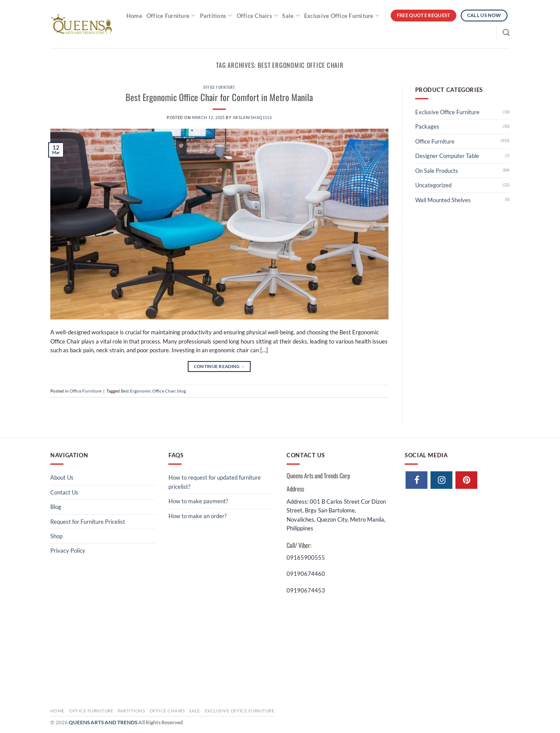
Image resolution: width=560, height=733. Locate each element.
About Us (62, 477)
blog (182, 391)
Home (134, 16)
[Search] (506, 33)
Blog (56, 507)
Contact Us (64, 492)
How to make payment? (198, 501)
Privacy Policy (68, 551)
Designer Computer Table (447, 156)
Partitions (216, 16)
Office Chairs (257, 16)
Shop (56, 536)
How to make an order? (198, 516)
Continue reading (219, 366)
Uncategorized (433, 185)
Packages (427, 126)
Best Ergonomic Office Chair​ (148, 391)
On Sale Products (437, 171)
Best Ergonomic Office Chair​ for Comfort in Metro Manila (219, 97)
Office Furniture (171, 16)
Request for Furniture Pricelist (88, 522)
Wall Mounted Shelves (443, 200)
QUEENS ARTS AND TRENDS (103, 722)
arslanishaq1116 (252, 117)
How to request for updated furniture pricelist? (215, 482)
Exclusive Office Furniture (342, 16)
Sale (291, 16)
